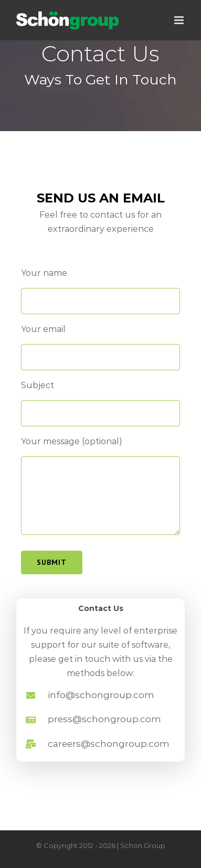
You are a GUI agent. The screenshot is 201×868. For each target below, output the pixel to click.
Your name (44, 273)
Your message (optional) (72, 441)
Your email (43, 329)
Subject (38, 385)
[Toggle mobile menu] (180, 20)
